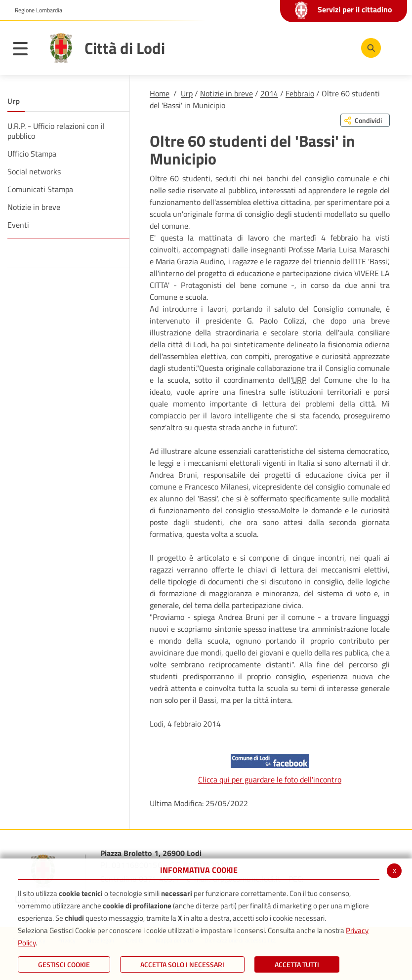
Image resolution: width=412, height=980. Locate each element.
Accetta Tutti (297, 964)
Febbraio (300, 93)
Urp (187, 93)
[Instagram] (337, 47)
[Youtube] (308, 47)
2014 (269, 93)
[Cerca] (369, 48)
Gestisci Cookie (64, 964)
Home (160, 93)
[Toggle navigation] (25, 50)
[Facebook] (278, 47)
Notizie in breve (227, 93)
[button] (35, 10)
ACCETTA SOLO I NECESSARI (182, 964)
